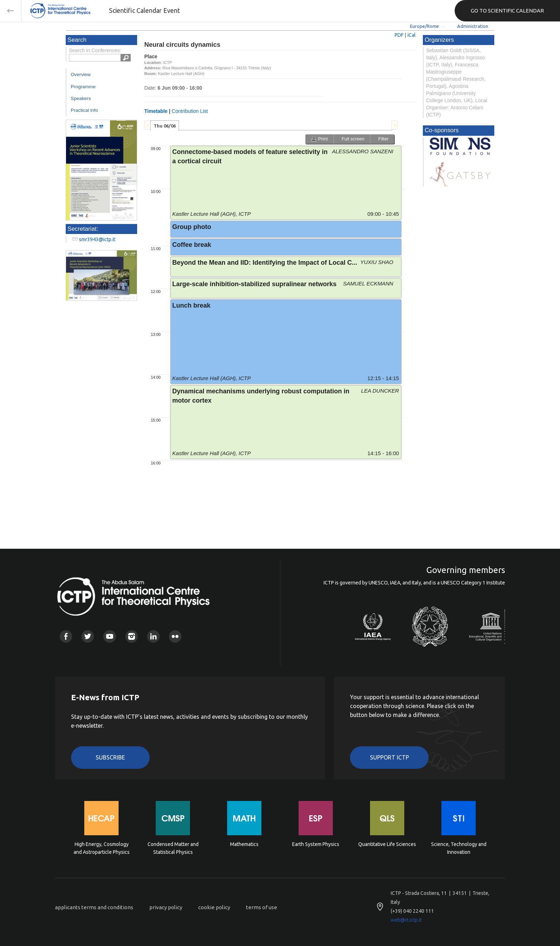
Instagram (132, 636)
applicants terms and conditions (94, 907)
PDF (399, 35)
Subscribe (110, 757)
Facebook (66, 636)
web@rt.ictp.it (406, 920)
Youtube (109, 636)
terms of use (262, 907)
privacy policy (166, 907)
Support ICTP (389, 757)
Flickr (175, 636)
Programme (83, 87)
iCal (412, 35)
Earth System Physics (316, 844)
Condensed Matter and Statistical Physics (173, 848)
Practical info (84, 110)
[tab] (165, 125)
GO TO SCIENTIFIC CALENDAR (507, 11)
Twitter (88, 636)
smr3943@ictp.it (97, 239)
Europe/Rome (424, 26)
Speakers (81, 98)
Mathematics (244, 844)
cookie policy (214, 907)
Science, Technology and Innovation (459, 848)
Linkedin (153, 636)
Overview (81, 74)
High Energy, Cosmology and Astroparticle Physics (102, 848)
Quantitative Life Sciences (387, 844)
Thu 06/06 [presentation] (165, 126)
